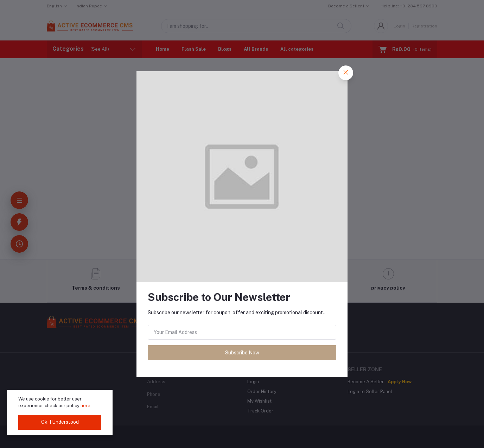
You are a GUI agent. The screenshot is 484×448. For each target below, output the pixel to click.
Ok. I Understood (60, 422)
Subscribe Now (242, 353)
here (85, 406)
